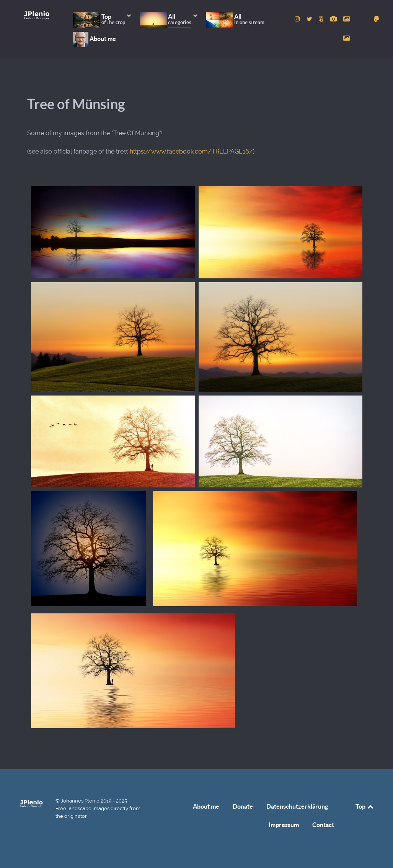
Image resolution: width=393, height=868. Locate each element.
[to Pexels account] (347, 19)
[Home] (37, 15)
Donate (243, 806)
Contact (323, 825)
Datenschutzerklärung (297, 806)
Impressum (284, 825)
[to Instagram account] (298, 19)
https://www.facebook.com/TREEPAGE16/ (191, 151)
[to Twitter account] (310, 19)
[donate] (376, 19)
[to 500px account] (322, 19)
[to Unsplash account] (347, 38)
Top (365, 806)
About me (206, 806)
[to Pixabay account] (334, 19)
